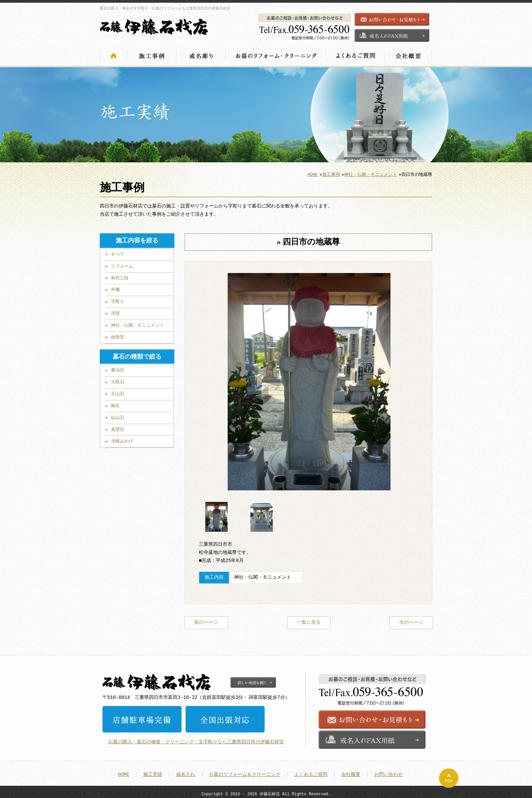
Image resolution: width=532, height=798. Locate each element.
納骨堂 (118, 335)
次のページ (411, 620)
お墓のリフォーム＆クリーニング (245, 772)
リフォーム (122, 264)
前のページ (206, 620)
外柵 (115, 288)
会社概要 (351, 772)
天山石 (118, 392)
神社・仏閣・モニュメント (370, 173)
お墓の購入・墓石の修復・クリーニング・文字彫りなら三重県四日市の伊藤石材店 (196, 739)
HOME (313, 173)
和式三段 (120, 276)
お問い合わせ (388, 772)
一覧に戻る (309, 620)
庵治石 (118, 368)
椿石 (115, 404)
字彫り (118, 300)
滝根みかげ (122, 439)
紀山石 (118, 416)
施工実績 (153, 772)
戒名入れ (186, 772)
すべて (118, 252)
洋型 (115, 311)
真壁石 (118, 428)
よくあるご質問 (311, 772)
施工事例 (331, 173)
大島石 (118, 380)
